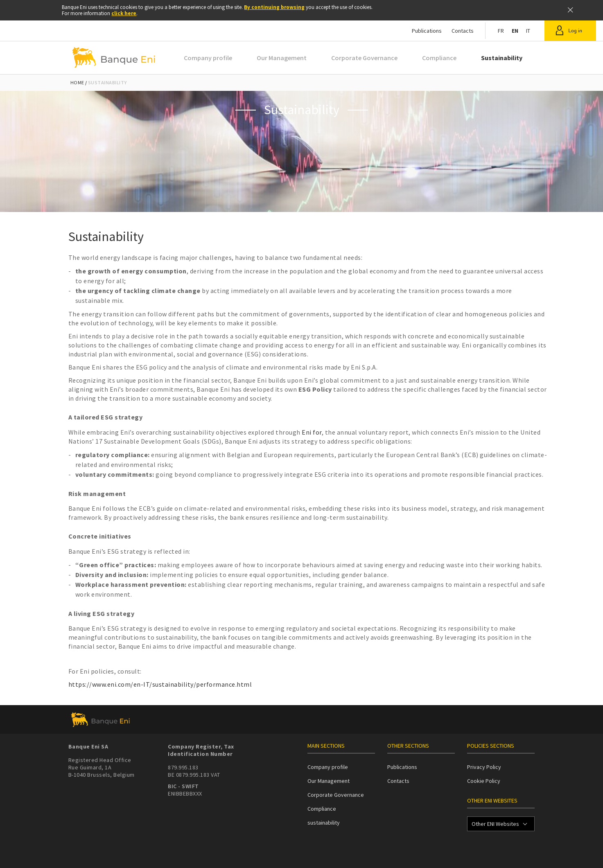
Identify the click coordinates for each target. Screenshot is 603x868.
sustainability (324, 823)
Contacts (463, 31)
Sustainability (502, 58)
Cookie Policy (484, 781)
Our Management (282, 58)
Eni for (312, 432)
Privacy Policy (484, 767)
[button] (570, 31)
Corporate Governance (364, 58)
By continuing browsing (274, 7)
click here (124, 13)
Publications (427, 31)
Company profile (208, 58)
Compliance (439, 58)
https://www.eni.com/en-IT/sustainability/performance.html (160, 684)
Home (77, 82)
